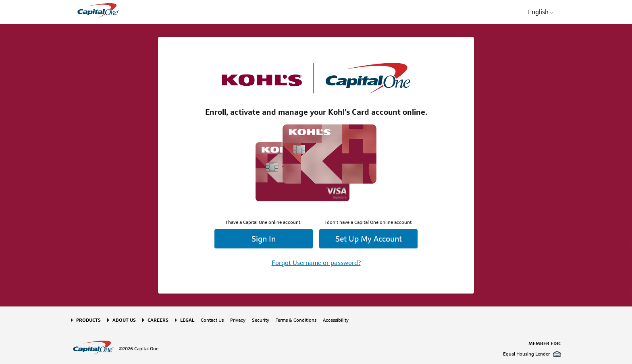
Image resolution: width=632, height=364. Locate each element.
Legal (187, 320)
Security (261, 320)
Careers (158, 320)
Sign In (264, 239)
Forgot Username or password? (316, 263)
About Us (124, 320)
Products (88, 320)
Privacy (238, 320)
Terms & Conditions (296, 320)
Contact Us (212, 320)
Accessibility (336, 320)
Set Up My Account (369, 239)
